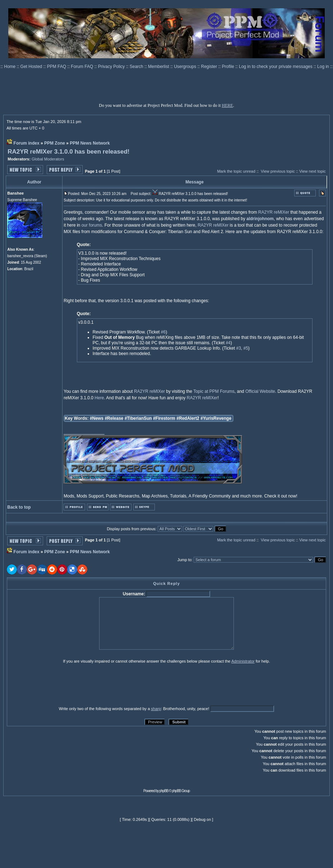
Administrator (243, 661)
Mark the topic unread (236, 171)
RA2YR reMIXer (274, 212)
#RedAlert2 (188, 418)
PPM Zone (55, 143)
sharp (156, 709)
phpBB (164, 791)
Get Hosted (32, 67)
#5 (246, 348)
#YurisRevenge (216, 418)
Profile (229, 67)
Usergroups (186, 67)
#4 (228, 343)
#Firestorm (164, 418)
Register (210, 67)
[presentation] (63, 685)
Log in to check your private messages (276, 67)
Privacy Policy (112, 67)
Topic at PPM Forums (214, 391)
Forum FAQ (82, 67)
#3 (238, 348)
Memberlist (159, 67)
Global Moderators (48, 159)
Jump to (184, 560)
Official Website (260, 391)
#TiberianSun (138, 418)
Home (10, 67)
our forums (92, 225)
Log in (323, 67)
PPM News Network (90, 143)
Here (99, 398)
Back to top (19, 507)
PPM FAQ (57, 67)
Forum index (27, 143)
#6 (163, 332)
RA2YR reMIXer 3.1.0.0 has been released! (68, 152)
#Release (114, 418)
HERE (227, 105)
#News (97, 418)
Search (137, 67)
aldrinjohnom (260, 219)
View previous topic (278, 171)
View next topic (313, 171)
